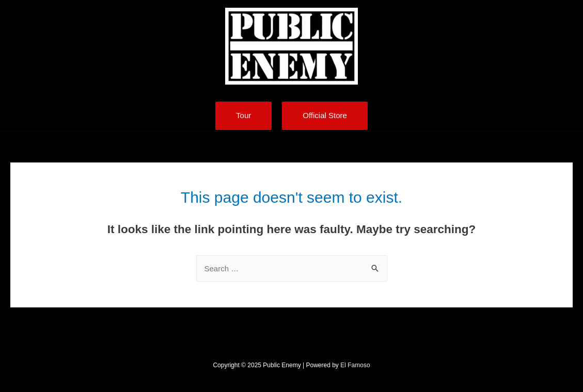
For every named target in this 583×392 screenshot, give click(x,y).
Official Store (325, 115)
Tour (243, 115)
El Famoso (355, 365)
